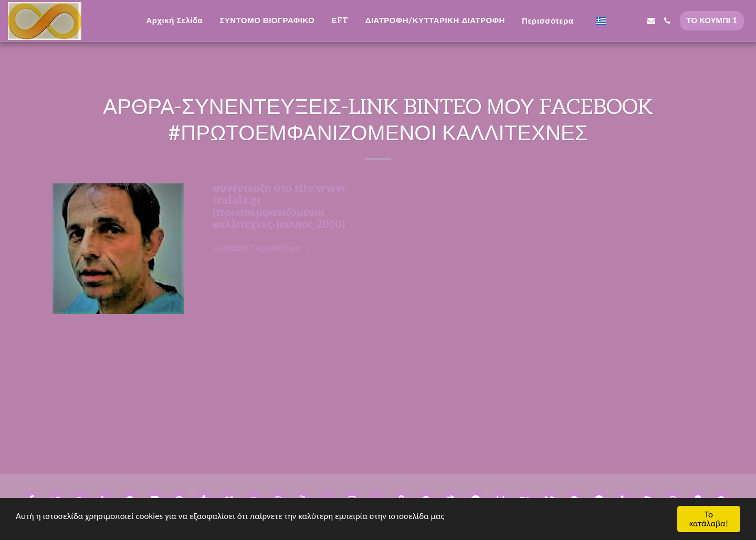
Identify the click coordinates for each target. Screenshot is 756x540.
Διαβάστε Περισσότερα (262, 248)
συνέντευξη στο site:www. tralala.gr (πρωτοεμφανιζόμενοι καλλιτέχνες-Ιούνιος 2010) (280, 206)
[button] (619, 21)
